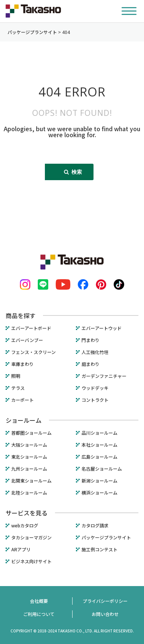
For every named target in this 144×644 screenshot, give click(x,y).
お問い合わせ (105, 614)
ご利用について (39, 614)
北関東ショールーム (31, 481)
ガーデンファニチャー (104, 376)
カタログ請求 (95, 526)
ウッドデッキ (95, 388)
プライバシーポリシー (105, 601)
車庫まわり (22, 364)
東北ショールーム (29, 457)
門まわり (91, 340)
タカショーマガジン (31, 537)
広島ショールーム (99, 457)
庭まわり (91, 364)
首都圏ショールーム (31, 433)
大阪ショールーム (29, 445)
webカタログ (25, 526)
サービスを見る (27, 513)
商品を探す (21, 315)
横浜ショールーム (99, 493)
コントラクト (95, 400)
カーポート (22, 400)
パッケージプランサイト (106, 537)
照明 (16, 376)
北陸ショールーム (29, 493)
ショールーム (24, 420)
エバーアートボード (31, 328)
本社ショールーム (99, 445)
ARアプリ (21, 549)
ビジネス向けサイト (31, 561)
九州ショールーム (29, 469)
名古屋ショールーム (102, 469)
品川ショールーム (99, 433)
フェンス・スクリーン (33, 352)
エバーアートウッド (102, 328)
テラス (18, 388)
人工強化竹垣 (95, 352)
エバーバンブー (27, 340)
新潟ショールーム (99, 481)
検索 (73, 172)
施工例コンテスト (99, 549)
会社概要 (39, 601)
